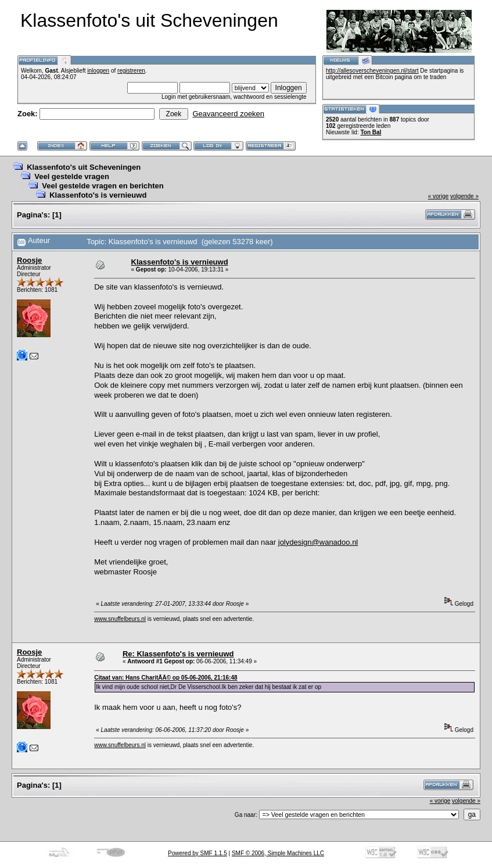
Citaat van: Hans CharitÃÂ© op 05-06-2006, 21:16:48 (166, 678)
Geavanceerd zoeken (228, 114)
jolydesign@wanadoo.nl (318, 542)
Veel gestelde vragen (72, 176)
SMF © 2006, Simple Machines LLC (278, 853)
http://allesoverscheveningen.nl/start (372, 71)
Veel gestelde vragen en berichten (103, 186)
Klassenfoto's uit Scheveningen (84, 167)
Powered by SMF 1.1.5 (197, 853)
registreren (131, 71)
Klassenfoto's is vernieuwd (98, 195)
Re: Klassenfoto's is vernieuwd (178, 654)
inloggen (98, 71)
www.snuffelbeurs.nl (120, 619)
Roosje (29, 260)
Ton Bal (371, 132)
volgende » (464, 196)
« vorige (439, 196)
